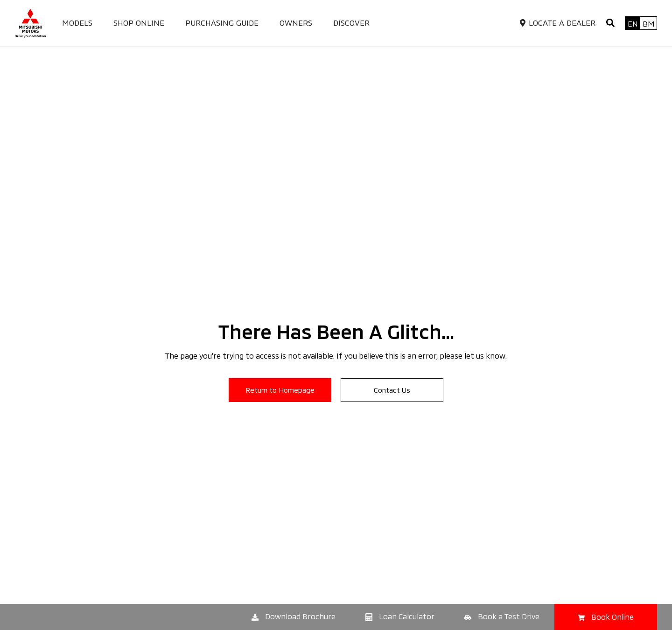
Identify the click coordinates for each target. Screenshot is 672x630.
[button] (610, 23)
